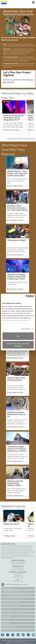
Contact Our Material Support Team (16, 584)
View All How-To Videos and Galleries (21, 139)
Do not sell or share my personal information (18, 345)
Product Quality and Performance (12, 599)
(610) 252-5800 (19, 574)
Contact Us (6, 620)
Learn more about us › (8, 558)
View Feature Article (15, 186)
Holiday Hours (6, 616)
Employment (6, 623)
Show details (25, 329)
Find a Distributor (7, 588)
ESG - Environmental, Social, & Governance (15, 613)
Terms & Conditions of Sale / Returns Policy (16, 595)
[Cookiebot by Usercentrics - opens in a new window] (26, 296)
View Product (10, 536)
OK (18, 336)
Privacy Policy (6, 609)
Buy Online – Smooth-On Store (12, 592)
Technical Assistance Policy (11, 606)
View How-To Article (11, 130)
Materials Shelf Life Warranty (11, 602)
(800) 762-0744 (19, 577)
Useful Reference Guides (10, 630)
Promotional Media (8, 627)
